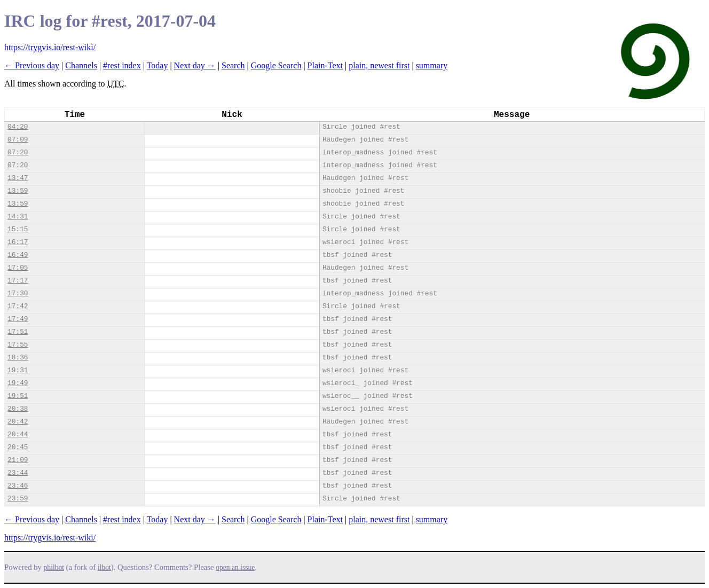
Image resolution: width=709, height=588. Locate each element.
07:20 (18, 152)
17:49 (18, 319)
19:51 (18, 396)
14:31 (18, 217)
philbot (54, 567)
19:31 (18, 370)
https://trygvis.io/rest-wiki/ (50, 47)
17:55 (18, 345)
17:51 (18, 332)
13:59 (18, 191)
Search (233, 65)
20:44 (18, 434)
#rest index (122, 65)
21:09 (18, 460)
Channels (81, 65)
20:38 (18, 409)
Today (157, 65)
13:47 (18, 178)
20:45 (18, 447)
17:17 (18, 281)
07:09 (18, 140)
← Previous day (32, 65)
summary (432, 65)
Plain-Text (325, 65)
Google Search (276, 65)
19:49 (18, 383)
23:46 (18, 486)
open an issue (235, 567)
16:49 (18, 255)
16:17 (18, 242)
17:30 (18, 293)
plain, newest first (379, 65)
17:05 (18, 268)
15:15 (18, 229)
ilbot (104, 567)
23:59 (18, 499)
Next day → (195, 65)
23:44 (18, 473)
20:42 (18, 422)
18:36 (18, 358)
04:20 (18, 127)
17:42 (18, 306)
